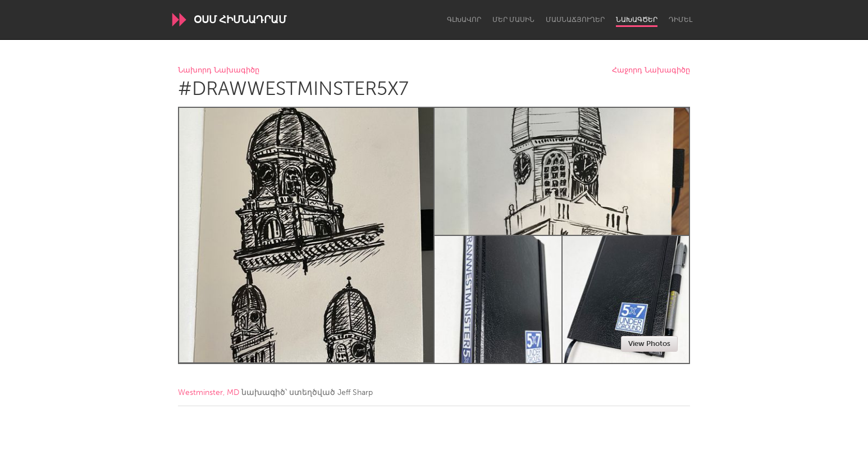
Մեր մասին (513, 20)
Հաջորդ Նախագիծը (651, 71)
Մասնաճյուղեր (575, 20)
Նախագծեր (637, 20)
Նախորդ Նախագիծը (219, 71)
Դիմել (680, 20)
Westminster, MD (209, 392)
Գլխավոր (464, 20)
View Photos (649, 344)
